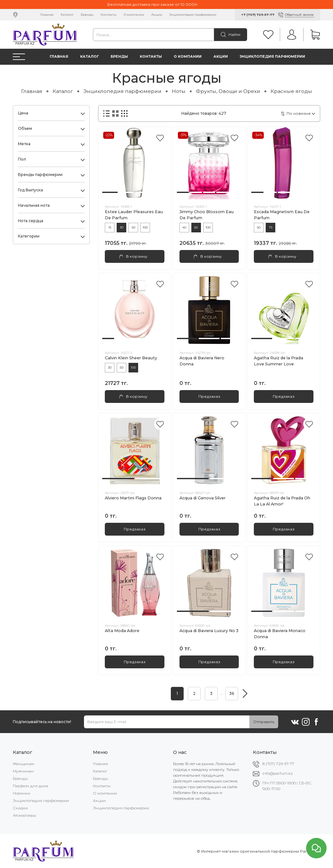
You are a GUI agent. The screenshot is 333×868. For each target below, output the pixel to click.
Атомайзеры (25, 815)
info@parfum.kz (278, 773)
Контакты (109, 15)
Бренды (87, 15)
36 (232, 693)
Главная (47, 15)
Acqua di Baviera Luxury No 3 (209, 631)
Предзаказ (209, 396)
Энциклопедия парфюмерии (193, 15)
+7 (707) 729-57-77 (258, 15)
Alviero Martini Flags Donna (133, 498)
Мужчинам (23, 771)
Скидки (20, 808)
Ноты (179, 91)
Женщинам (24, 764)
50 (133, 227)
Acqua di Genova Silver (203, 498)
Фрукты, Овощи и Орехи (228, 91)
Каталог (67, 15)
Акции (157, 15)
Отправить (264, 722)
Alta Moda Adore (122, 631)
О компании (134, 15)
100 (145, 227)
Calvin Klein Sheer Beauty (131, 358)
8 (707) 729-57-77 (278, 764)
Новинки (21, 793)
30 (122, 227)
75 (271, 227)
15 (110, 227)
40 (184, 227)
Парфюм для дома (30, 786)
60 (196, 227)
